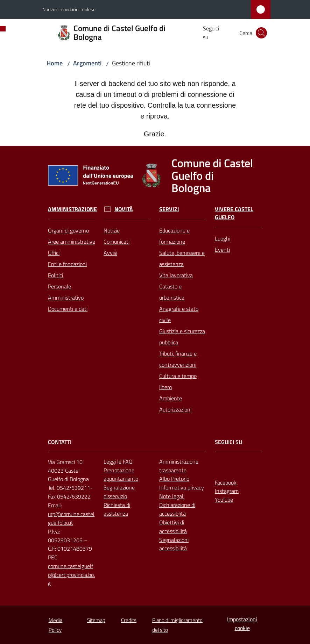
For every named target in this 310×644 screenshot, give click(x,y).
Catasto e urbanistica (172, 292)
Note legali (172, 496)
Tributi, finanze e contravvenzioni (178, 359)
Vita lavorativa (176, 275)
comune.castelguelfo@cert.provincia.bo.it (71, 575)
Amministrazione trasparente (179, 466)
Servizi (169, 209)
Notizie (112, 230)
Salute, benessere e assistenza (182, 258)
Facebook (226, 482)
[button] (261, 33)
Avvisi (110, 253)
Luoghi (223, 238)
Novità (124, 209)
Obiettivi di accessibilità (173, 527)
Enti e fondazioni (67, 264)
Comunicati (117, 242)
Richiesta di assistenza (117, 509)
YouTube (224, 500)
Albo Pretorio (174, 479)
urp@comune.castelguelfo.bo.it (71, 518)
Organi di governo (68, 230)
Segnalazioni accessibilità (174, 544)
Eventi (222, 250)
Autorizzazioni (175, 409)
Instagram (227, 491)
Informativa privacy (182, 487)
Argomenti (87, 63)
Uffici (54, 253)
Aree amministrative (72, 242)
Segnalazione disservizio (119, 492)
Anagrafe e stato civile (179, 314)
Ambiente (171, 398)
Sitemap (96, 620)
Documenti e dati (68, 309)
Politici (55, 275)
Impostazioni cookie (242, 624)
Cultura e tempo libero (178, 381)
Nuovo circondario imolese (69, 9)
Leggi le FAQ (118, 461)
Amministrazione (72, 209)
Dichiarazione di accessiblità (177, 509)
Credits (129, 620)
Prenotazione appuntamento (121, 475)
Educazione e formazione (174, 236)
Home (55, 63)
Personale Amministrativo (66, 292)
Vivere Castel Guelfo (234, 213)
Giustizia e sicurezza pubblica (182, 337)
